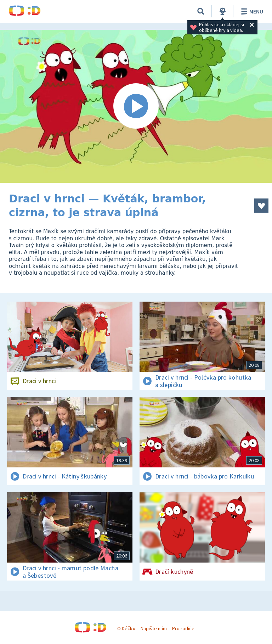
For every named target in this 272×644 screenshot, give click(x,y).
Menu (251, 11)
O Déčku (126, 628)
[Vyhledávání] (201, 11)
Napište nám (154, 628)
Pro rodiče (183, 628)
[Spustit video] (136, 106)
